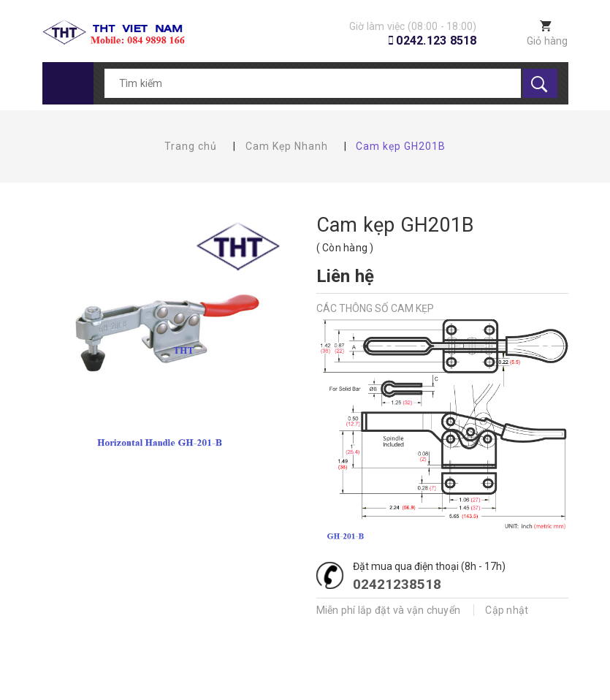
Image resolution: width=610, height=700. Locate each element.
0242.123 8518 (436, 41)
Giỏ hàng (548, 41)
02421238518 (397, 584)
